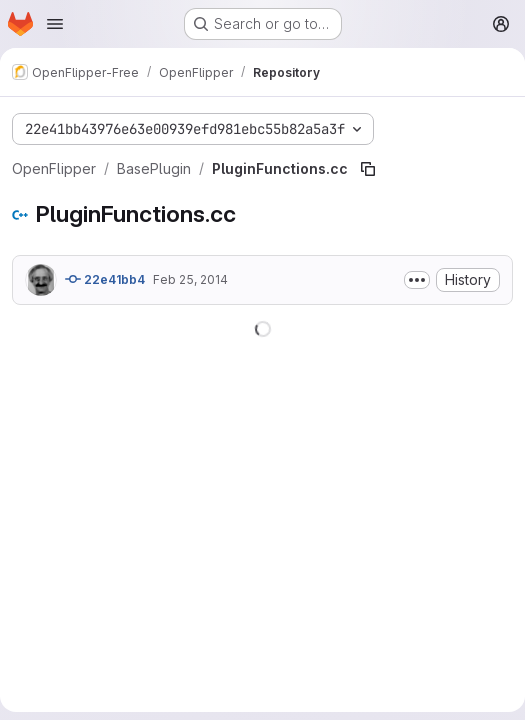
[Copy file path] (368, 169)
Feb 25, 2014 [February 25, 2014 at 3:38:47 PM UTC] (190, 279)
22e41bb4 (105, 279)
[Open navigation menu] (55, 24)
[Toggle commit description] (417, 280)
